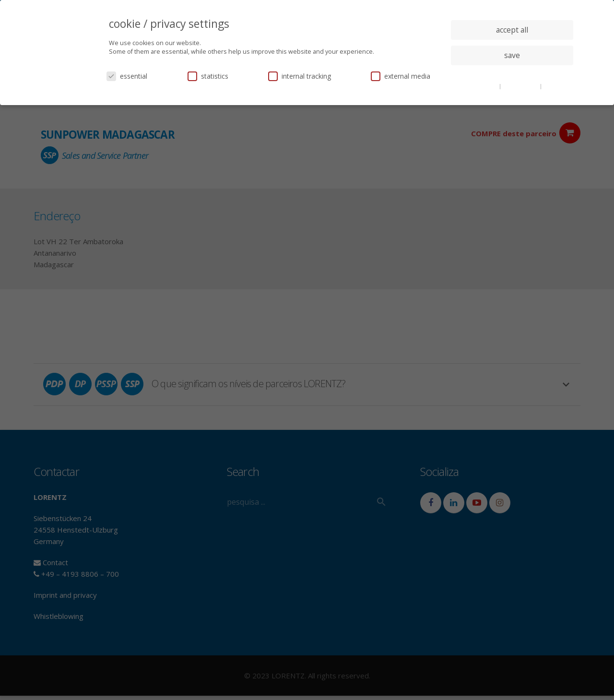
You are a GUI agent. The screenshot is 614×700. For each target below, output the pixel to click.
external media (401, 76)
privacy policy (521, 86)
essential (127, 76)
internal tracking (300, 76)
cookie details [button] (480, 86)
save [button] (512, 55)
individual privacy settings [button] (512, 74)
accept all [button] (512, 30)
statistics (208, 76)
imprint (554, 86)
